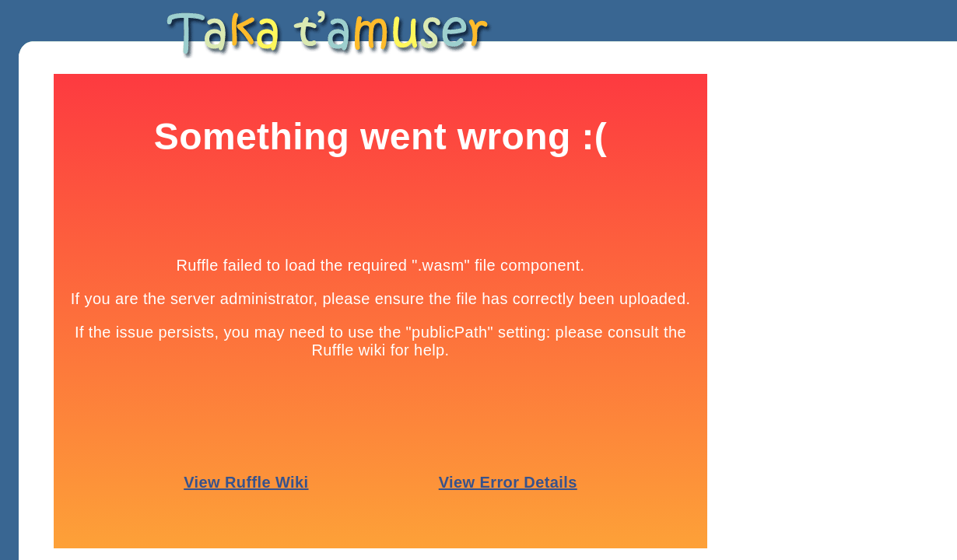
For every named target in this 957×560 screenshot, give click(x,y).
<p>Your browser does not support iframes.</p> (380, 311)
